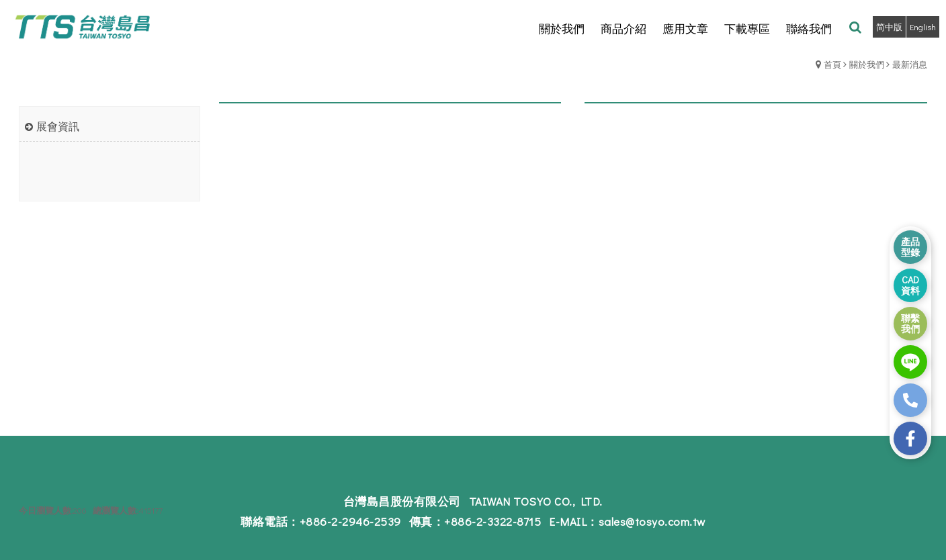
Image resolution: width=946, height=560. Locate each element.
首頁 (832, 64)
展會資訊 (58, 126)
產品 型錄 (910, 247)
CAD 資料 (910, 285)
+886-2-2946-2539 (350, 521)
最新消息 (910, 64)
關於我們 (867, 64)
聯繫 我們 (910, 323)
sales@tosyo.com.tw (652, 521)
